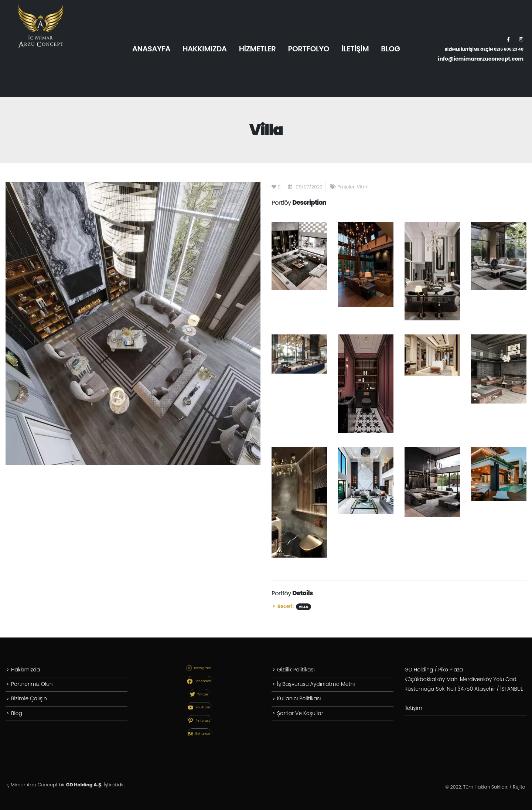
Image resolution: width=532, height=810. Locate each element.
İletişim (413, 708)
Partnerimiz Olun (32, 685)
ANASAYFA (151, 49)
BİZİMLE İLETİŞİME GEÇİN (484, 49)
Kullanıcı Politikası (299, 700)
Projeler (346, 187)
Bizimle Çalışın (29, 700)
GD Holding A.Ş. (84, 785)
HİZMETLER (258, 49)
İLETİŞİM (355, 49)
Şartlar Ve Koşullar (300, 715)
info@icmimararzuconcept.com (481, 59)
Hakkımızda (25, 670)
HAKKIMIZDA (204, 49)
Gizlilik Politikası (296, 670)
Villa (304, 607)
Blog (17, 715)
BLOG (390, 49)
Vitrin (363, 187)
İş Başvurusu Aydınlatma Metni (316, 685)
